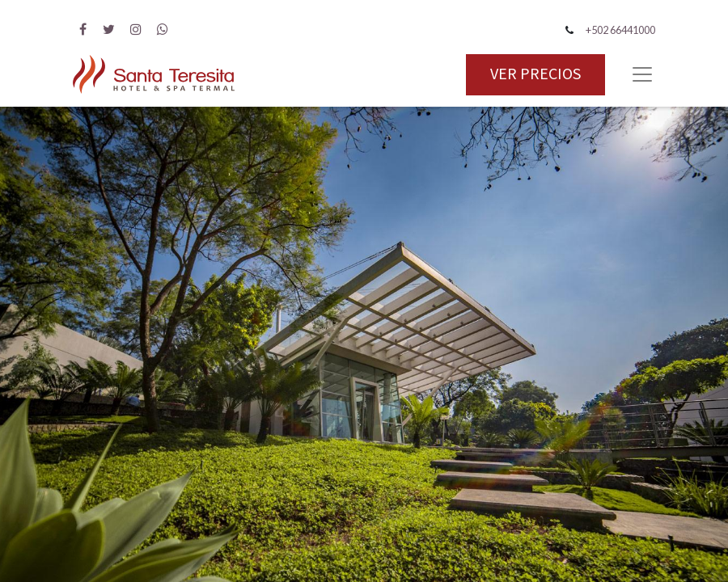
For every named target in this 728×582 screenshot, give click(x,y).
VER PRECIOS (535, 74)
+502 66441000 (620, 30)
